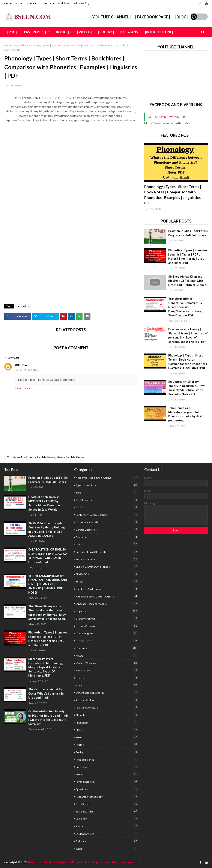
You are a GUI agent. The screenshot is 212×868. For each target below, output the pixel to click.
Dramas (107, 544)
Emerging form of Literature (107, 552)
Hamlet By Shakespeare (107, 589)
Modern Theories (107, 663)
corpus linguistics (107, 529)
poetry (107, 752)
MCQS (107, 655)
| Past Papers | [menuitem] (34, 32)
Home (8, 3)
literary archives (107, 618)
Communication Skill (107, 522)
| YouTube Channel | (111, 17)
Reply (18, 388)
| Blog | (181, 17)
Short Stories (107, 804)
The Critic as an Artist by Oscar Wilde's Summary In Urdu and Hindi (46, 693)
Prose (107, 774)
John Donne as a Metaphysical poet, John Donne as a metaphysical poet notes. (185, 414)
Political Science (107, 759)
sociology (107, 819)
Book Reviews (107, 500)
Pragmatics (107, 767)
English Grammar (107, 559)
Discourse (107, 537)
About (19, 3)
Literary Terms (107, 641)
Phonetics (107, 715)
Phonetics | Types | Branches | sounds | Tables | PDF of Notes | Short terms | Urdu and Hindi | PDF (188, 256)
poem (107, 737)
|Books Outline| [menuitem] (159, 32)
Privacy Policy (81, 3)
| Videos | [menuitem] (85, 32)
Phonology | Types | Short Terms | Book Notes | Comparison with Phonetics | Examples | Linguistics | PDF (173, 195)
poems (107, 744)
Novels (107, 685)
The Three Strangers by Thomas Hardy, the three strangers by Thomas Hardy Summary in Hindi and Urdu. (47, 613)
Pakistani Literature (107, 707)
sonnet (107, 826)
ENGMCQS (107, 574)
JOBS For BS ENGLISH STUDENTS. (107, 596)
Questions (107, 789)
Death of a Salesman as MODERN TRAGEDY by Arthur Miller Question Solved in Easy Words (44, 503)
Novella (107, 678)
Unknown (22, 365)
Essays (107, 581)
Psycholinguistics (107, 782)
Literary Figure (107, 633)
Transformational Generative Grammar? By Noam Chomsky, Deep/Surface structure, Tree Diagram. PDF (185, 307)
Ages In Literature (107, 485)
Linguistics (20, 45)
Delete (26, 388)
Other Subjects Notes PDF (107, 693)
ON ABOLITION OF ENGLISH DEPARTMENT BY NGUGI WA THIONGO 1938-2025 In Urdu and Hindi (48, 556)
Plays (107, 730)
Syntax (107, 848)
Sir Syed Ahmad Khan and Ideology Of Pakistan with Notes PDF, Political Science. (188, 281)
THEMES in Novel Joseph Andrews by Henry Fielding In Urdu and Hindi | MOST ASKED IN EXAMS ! (47, 530)
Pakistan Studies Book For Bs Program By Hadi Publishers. (188, 233)
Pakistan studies (107, 700)
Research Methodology (107, 797)
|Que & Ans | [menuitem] (129, 32)
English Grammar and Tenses (107, 566)
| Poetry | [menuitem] (106, 32)
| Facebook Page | (153, 17)
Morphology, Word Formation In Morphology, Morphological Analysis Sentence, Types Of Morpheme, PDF (46, 667)
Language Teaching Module (107, 604)
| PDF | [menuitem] (12, 32)
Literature (107, 648)
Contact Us (33, 3)
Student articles (107, 834)
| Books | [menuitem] (62, 32)
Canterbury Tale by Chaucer (107, 515)
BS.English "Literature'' (167, 117)
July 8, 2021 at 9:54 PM (27, 370)
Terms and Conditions (57, 3)
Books (107, 507)
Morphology (107, 670)
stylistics (107, 841)
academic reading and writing (107, 478)
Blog (107, 492)
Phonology (107, 722)
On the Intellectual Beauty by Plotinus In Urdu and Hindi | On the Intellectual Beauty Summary (48, 718)
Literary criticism (107, 626)
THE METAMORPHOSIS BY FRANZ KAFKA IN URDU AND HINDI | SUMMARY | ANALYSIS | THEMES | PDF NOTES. (48, 584)
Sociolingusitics (107, 811)
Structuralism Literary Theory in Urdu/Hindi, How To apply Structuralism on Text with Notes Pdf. (186, 388)
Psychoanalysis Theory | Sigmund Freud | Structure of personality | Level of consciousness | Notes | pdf (188, 335)
